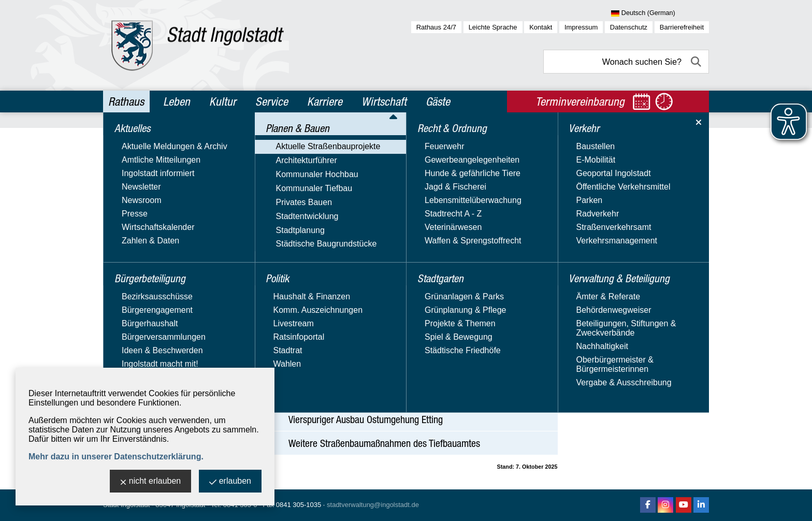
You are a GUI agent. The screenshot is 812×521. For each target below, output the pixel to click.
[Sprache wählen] (660, 13)
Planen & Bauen (142, 183)
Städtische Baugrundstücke (159, 322)
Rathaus (126, 102)
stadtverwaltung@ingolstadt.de (373, 505)
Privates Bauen (137, 277)
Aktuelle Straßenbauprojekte (161, 202)
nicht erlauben (151, 482)
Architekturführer (139, 232)
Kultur (223, 102)
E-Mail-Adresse (622, 255)
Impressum (581, 27)
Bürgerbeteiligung (146, 161)
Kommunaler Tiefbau (147, 262)
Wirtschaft (384, 102)
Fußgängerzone (148, 217)
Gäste (438, 102)
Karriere (325, 102)
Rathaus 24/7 (436, 27)
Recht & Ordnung (144, 363)
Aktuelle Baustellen (629, 339)
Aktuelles (128, 139)
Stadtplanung (133, 307)
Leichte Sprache (493, 27)
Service (272, 102)
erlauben (230, 482)
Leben (177, 102)
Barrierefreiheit (682, 27)
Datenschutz (629, 27)
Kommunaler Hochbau (150, 247)
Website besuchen (628, 273)
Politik (121, 341)
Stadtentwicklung (140, 292)
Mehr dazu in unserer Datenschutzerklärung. (116, 457)
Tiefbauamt (614, 189)
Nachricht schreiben (630, 264)
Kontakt (541, 27)
